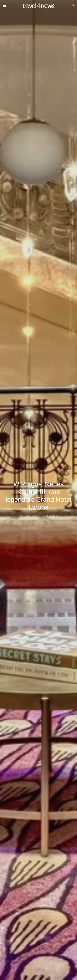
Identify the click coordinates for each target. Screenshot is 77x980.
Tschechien (38, 475)
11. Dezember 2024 (49, 516)
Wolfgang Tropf (28, 516)
